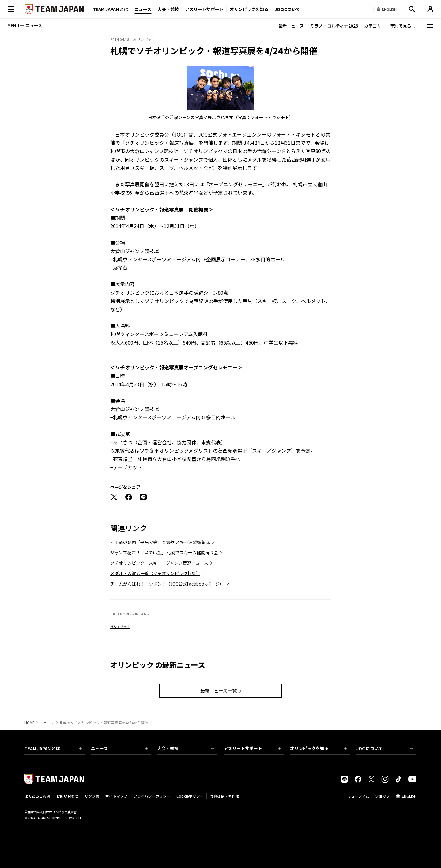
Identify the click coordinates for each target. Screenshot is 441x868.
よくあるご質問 (37, 796)
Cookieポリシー (190, 796)
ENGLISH (409, 796)
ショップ (383, 796)
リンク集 (92, 796)
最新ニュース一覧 (219, 691)
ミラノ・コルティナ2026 (334, 26)
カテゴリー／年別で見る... (390, 26)
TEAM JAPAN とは (53, 748)
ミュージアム (358, 796)
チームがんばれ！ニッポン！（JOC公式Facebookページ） (167, 584)
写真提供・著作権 (224, 796)
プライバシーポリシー (152, 796)
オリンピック (120, 627)
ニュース (143, 9)
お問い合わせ (67, 796)
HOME (30, 723)
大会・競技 (186, 748)
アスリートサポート (204, 9)
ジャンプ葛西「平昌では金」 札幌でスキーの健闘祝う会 (164, 552)
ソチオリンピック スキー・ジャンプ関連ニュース (159, 563)
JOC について (385, 748)
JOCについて (287, 9)
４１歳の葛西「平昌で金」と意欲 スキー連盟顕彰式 (160, 542)
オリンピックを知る (249, 9)
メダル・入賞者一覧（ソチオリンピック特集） (155, 573)
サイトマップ (116, 796)
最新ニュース (291, 26)
